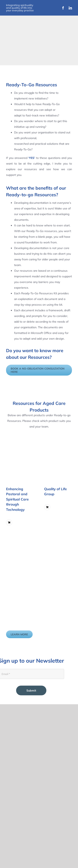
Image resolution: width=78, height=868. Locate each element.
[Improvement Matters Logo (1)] (22, 52)
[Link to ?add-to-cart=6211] (47, 507)
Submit (31, 691)
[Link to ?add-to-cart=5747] (9, 523)
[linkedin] (70, 8)
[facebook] (63, 8)
